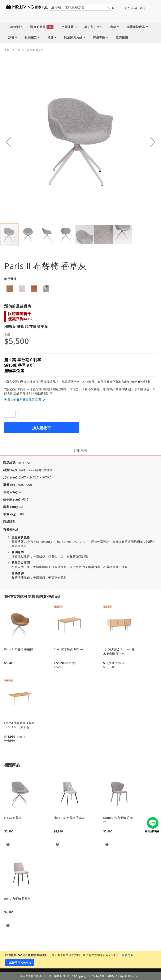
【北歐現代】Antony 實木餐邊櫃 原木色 (119, 651)
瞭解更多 (127, 955)
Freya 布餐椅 (13, 818)
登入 (127, 8)
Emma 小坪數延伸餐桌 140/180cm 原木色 (19, 725)
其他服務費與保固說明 (26, 400)
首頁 (7, 50)
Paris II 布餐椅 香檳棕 (19, 649)
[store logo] (29, 7)
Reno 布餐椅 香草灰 (17, 899)
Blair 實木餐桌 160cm (68, 649)
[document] (81, 960)
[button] (8, 142)
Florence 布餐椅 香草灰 (69, 818)
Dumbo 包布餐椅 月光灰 (118, 820)
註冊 (143, 8)
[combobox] (80, 7)
